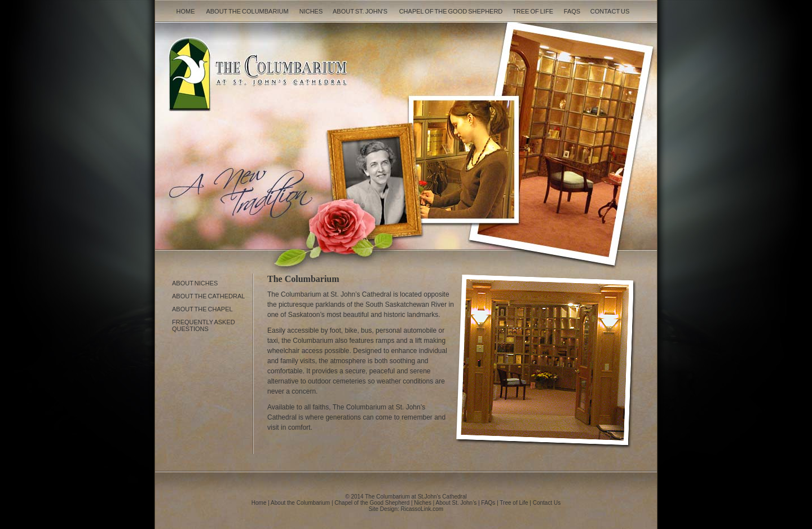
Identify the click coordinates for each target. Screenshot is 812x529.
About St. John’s (456, 503)
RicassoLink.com (422, 509)
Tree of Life (533, 11)
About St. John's (360, 11)
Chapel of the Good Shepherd (451, 11)
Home (186, 11)
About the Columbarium (247, 11)
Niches (311, 11)
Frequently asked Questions (204, 325)
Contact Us (610, 11)
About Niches (195, 283)
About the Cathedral (208, 296)
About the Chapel (202, 309)
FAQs (572, 11)
